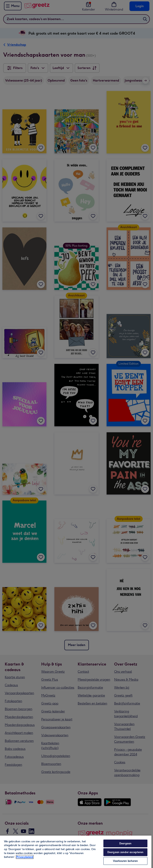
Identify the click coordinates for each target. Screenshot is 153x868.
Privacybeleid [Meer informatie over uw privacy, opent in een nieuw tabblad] (25, 857)
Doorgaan (125, 843)
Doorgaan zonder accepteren (125, 852)
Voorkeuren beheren (125, 861)
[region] (76, 852)
